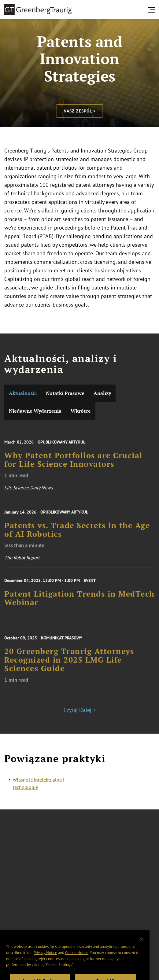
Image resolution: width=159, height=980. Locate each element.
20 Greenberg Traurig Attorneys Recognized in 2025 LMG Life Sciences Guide (69, 665)
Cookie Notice (77, 958)
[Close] (142, 945)
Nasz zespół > (80, 111)
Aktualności (23, 393)
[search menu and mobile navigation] (153, 10)
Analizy (102, 393)
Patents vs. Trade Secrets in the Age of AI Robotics (77, 535)
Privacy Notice (45, 958)
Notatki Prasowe (65, 393)
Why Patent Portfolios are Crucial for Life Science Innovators (73, 465)
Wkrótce (81, 411)
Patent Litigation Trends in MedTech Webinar (79, 602)
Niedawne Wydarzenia (35, 411)
